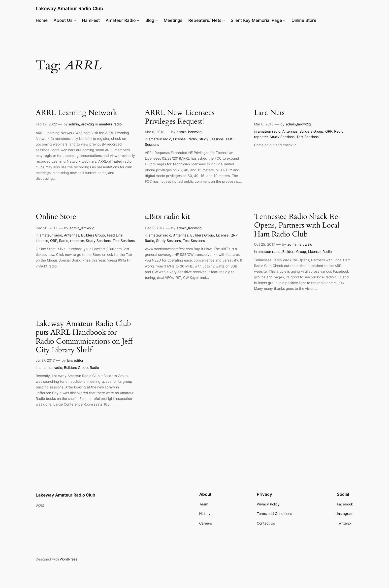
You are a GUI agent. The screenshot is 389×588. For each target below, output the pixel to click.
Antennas (290, 131)
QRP (329, 131)
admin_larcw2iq (81, 124)
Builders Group (311, 131)
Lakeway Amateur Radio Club (69, 8)
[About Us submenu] (75, 20)
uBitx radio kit (167, 217)
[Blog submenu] (157, 20)
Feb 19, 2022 (46, 124)
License (179, 139)
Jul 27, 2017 (45, 360)
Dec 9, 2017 (155, 228)
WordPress (68, 559)
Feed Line (115, 235)
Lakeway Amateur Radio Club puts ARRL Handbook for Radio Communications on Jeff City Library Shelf (84, 337)
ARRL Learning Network (76, 113)
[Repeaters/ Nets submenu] (224, 20)
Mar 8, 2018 (155, 132)
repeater (261, 137)
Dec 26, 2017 (47, 228)
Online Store (56, 217)
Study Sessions (211, 139)
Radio (192, 139)
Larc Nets (269, 113)
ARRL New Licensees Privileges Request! (180, 117)
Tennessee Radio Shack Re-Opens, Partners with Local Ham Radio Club (298, 226)
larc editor (75, 360)
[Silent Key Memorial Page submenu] (284, 20)
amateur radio (110, 124)
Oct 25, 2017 (265, 244)
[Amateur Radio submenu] (138, 20)
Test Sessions (308, 137)
